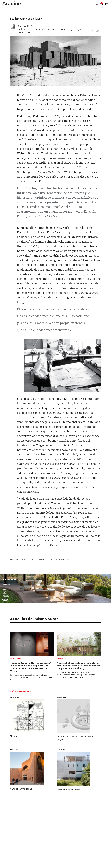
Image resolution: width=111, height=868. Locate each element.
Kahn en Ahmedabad (21, 789)
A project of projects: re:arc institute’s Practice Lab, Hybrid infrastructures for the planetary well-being (78, 666)
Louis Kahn (51, 559)
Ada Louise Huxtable (23, 559)
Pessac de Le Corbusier (69, 789)
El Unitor (15, 737)
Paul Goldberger (62, 559)
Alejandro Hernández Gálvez (35, 29)
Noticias (14, 750)
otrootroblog (65, 29)
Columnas (15, 697)
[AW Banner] (55, 602)
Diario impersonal (38, 559)
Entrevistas (16, 659)
